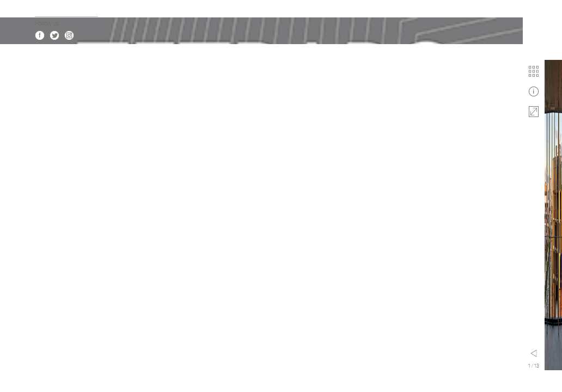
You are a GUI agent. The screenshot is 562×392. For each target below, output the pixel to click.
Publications (50, 121)
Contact (45, 132)
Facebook (40, 365)
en (47, 318)
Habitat (44, 171)
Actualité (46, 78)
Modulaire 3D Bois (58, 236)
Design (44, 258)
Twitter (54, 365)
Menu (140, 353)
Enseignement (54, 203)
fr (37, 318)
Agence (45, 99)
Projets (44, 88)
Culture (44, 182)
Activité (44, 192)
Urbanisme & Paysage (63, 247)
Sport (42, 225)
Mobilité (45, 269)
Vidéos (43, 110)
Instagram (69, 365)
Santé (42, 214)
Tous (41, 160)
